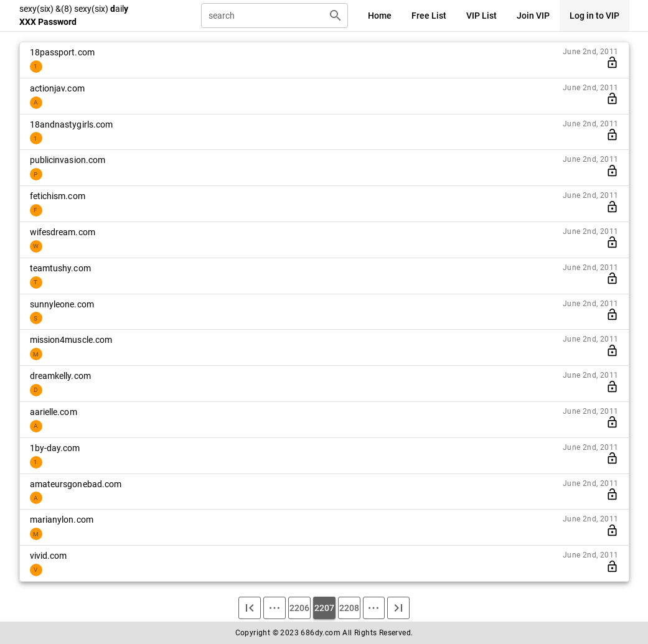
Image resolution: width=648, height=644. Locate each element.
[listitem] (324, 60)
